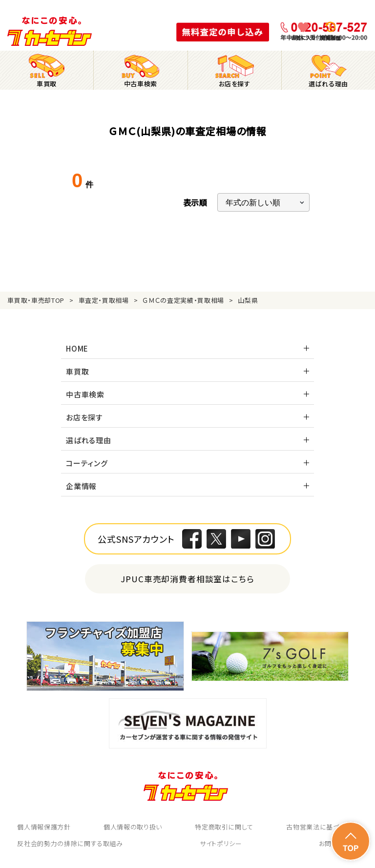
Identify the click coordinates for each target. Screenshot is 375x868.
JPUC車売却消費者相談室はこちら (188, 579)
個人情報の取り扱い (133, 827)
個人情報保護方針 (44, 827)
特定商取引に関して (224, 827)
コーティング (87, 463)
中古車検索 (85, 394)
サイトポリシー (221, 843)
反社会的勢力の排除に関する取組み (70, 843)
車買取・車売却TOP (36, 300)
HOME (77, 348)
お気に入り (303, 38)
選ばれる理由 (89, 440)
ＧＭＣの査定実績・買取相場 (183, 300)
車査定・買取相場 (104, 300)
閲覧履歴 (331, 38)
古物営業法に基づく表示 (322, 827)
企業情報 (81, 486)
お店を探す (84, 417)
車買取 (77, 371)
